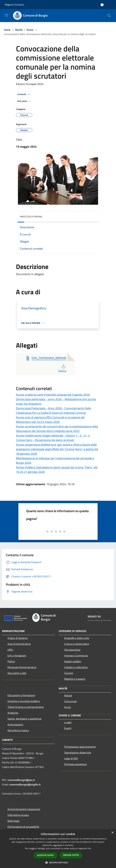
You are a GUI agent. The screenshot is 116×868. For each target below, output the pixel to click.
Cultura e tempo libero (77, 644)
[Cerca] (109, 16)
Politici (11, 661)
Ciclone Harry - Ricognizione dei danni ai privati (45, 440)
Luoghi (68, 722)
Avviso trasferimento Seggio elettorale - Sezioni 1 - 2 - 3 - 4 (53, 435)
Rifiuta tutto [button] (71, 855)
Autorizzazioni (15, 724)
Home (7, 30)
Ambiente (13, 713)
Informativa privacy (18, 815)
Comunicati (70, 701)
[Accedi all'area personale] (102, 5)
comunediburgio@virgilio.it (25, 784)
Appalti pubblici (73, 661)
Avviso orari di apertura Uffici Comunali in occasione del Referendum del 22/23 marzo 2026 (50, 420)
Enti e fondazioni (17, 656)
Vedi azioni (24, 101)
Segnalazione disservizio (78, 753)
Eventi (68, 728)
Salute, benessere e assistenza (24, 719)
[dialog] (58, 849)
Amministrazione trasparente (24, 809)
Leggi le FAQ (71, 758)
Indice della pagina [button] (31, 216)
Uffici (10, 650)
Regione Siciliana (14, 5)
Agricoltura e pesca (18, 730)
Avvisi (30, 30)
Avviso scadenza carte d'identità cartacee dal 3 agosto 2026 (53, 395)
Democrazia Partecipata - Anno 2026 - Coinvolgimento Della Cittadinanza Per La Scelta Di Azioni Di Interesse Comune (53, 410)
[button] (58, 862)
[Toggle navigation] (7, 15)
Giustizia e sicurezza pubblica (24, 701)
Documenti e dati (17, 673)
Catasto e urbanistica (76, 667)
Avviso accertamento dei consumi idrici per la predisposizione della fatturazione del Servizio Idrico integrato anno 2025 (57, 429)
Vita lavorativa (72, 650)
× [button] (112, 833)
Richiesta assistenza (75, 764)
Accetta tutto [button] (45, 855)
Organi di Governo (18, 638)
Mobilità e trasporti (75, 679)
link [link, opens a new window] (89, 848)
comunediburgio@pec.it (21, 780)
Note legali (13, 821)
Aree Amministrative (19, 644)
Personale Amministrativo (22, 667)
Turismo (69, 673)
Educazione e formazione (21, 695)
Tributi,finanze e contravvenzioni (26, 707)
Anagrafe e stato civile (77, 638)
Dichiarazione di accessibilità (23, 827)
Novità (19, 30)
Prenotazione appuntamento (80, 747)
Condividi (24, 94)
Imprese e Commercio (76, 656)
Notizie (68, 695)
